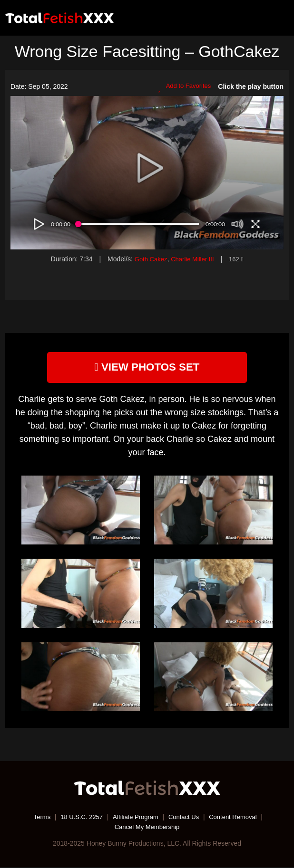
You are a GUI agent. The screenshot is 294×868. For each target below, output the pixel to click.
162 (239, 259)
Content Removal (238, 818)
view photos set (147, 367)
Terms (35, 818)
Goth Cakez (149, 259)
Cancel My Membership (147, 828)
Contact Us (186, 818)
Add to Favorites (183, 87)
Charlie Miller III (193, 259)
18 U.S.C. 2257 (78, 818)
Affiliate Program (135, 818)
